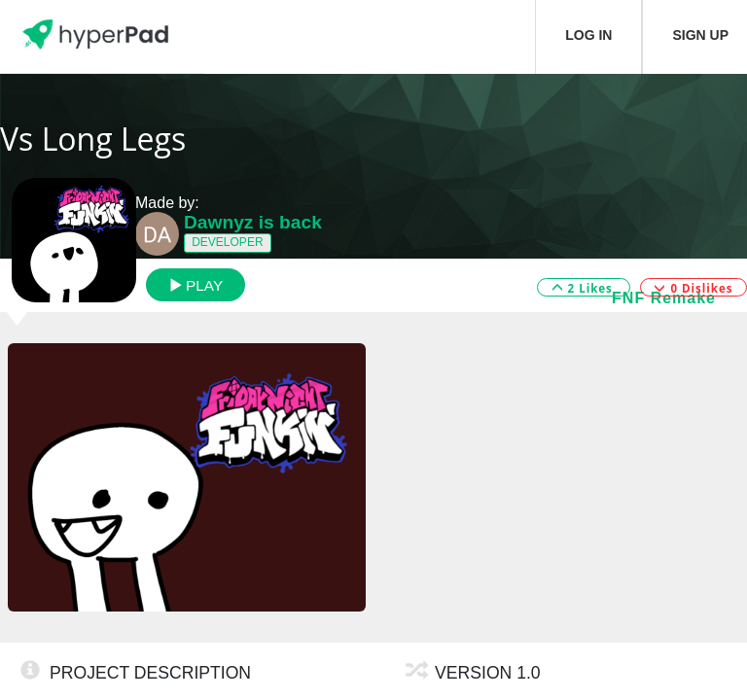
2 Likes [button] (584, 288)
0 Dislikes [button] (693, 288)
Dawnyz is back (253, 222)
